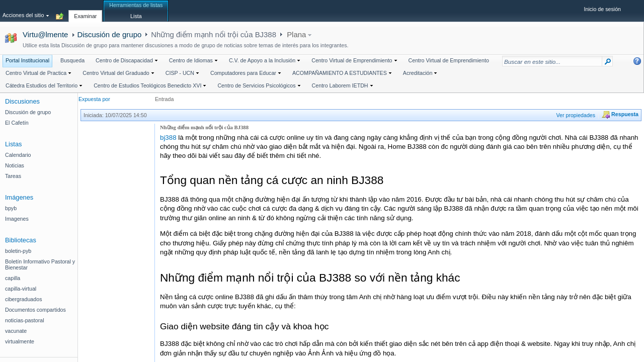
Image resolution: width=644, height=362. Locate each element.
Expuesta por (94, 99)
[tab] (85, 11)
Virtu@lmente (45, 34)
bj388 (168, 138)
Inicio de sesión (602, 9)
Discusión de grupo (109, 34)
